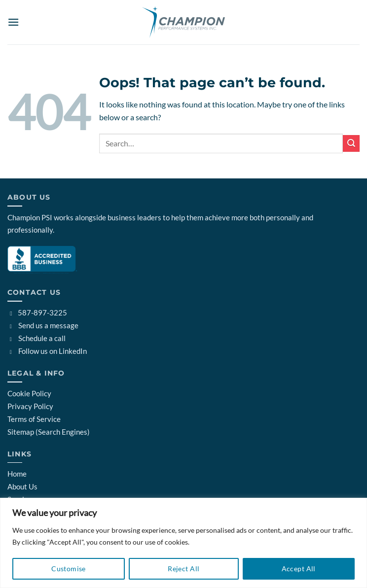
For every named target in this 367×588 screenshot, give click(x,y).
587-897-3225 (37, 312)
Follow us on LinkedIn (47, 351)
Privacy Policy (30, 406)
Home (17, 474)
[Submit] (351, 143)
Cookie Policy (29, 393)
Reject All (183, 569)
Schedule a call (37, 338)
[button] (13, 22)
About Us (22, 486)
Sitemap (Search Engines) (49, 432)
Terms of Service (34, 419)
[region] (183, 543)
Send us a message (43, 325)
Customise (69, 569)
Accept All (299, 569)
